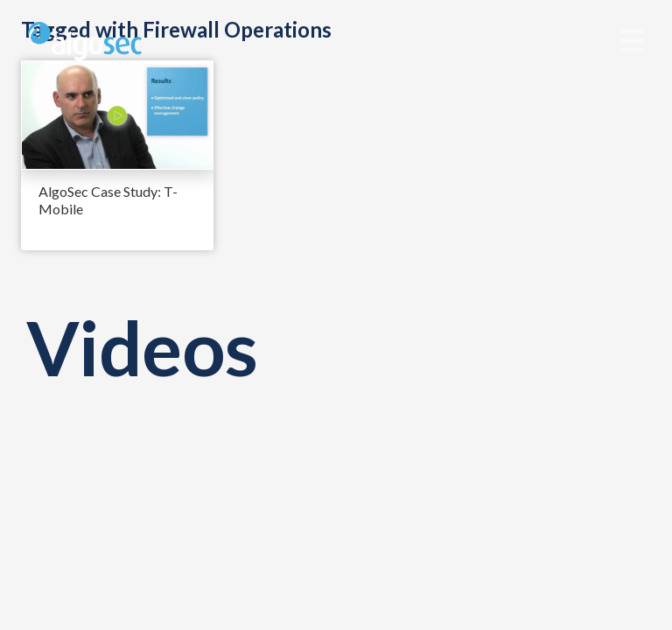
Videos (142, 347)
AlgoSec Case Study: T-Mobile (108, 200)
